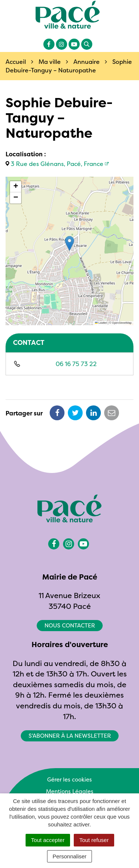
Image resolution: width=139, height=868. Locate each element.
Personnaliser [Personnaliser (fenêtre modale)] (70, 856)
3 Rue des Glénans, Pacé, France (57, 164)
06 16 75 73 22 (76, 364)
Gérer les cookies (69, 779)
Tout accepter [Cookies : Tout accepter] (48, 840)
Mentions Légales (70, 791)
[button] (69, 243)
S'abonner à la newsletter (70, 736)
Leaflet (101, 323)
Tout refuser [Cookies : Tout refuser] (94, 840)
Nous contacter (70, 625)
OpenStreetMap (122, 323)
